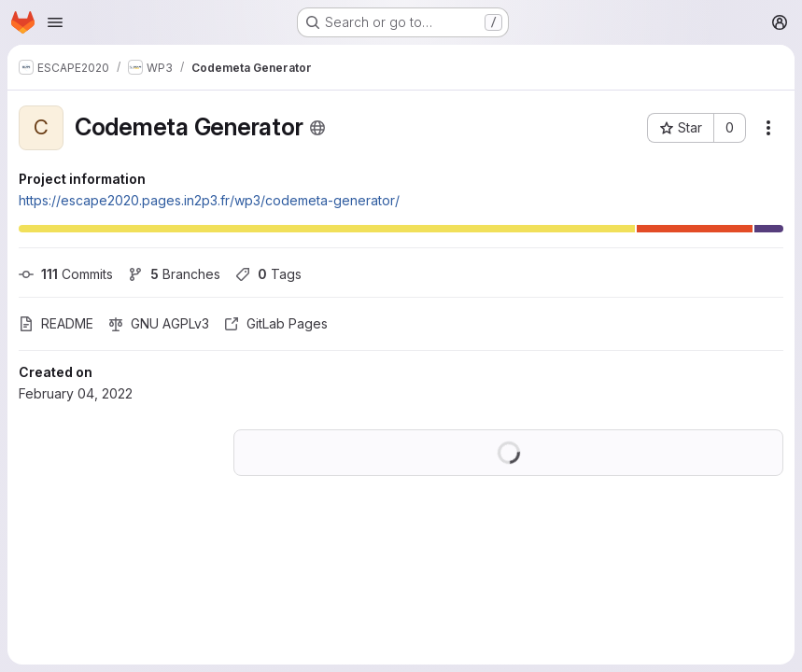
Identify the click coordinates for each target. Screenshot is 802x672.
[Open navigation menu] (55, 22)
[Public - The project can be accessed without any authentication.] (317, 128)
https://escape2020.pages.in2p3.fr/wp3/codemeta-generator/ (209, 200)
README (56, 323)
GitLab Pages (276, 323)
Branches (174, 274)
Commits (66, 274)
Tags (268, 274)
